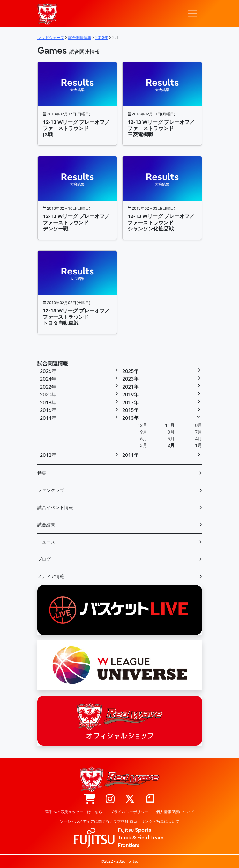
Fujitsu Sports (134, 830)
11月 (170, 425)
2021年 (131, 387)
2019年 (131, 395)
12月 (142, 425)
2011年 (131, 455)
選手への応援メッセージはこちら (74, 812)
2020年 (48, 395)
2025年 (131, 371)
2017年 (131, 403)
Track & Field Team (141, 838)
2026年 (48, 371)
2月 (171, 445)
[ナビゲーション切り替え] (192, 14)
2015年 (131, 410)
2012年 (48, 455)
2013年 (131, 418)
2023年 (131, 379)
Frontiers (129, 845)
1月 (198, 445)
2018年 (48, 403)
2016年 (48, 410)
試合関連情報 (53, 364)
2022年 (48, 387)
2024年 (48, 379)
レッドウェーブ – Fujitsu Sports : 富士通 (48, 14)
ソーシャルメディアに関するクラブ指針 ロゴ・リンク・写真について (119, 821)
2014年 (48, 418)
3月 (144, 445)
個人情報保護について (175, 812)
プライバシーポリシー (129, 812)
